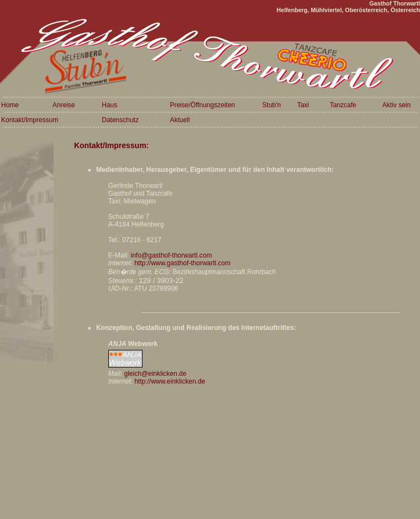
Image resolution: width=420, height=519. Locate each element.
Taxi (303, 105)
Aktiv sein (397, 105)
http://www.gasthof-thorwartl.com (182, 263)
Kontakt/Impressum (30, 120)
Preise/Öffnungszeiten (202, 105)
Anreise (64, 105)
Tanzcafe (343, 105)
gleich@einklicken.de (155, 374)
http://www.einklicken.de (170, 381)
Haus (109, 105)
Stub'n (272, 105)
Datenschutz (120, 120)
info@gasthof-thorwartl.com (171, 255)
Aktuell (180, 120)
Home (10, 105)
